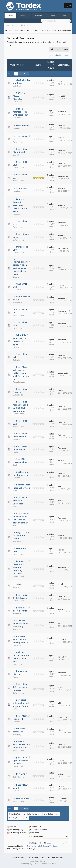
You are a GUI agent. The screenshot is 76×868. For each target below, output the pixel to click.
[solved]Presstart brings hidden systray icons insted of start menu (22, 268)
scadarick (19, 630)
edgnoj (18, 735)
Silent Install (22, 189)
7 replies (51, 204)
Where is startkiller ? (19, 730)
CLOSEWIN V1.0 (20, 286)
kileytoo (18, 118)
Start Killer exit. (20, 356)
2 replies (51, 355)
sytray (19, 584)
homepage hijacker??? (20, 673)
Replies (51, 62)
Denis (17, 791)
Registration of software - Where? (21, 536)
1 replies (51, 111)
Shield (18, 491)
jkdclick (61, 550)
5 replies (51, 175)
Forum (10, 16)
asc (69, 65)
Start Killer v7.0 (20, 138)
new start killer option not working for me (21, 703)
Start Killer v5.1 (20, 176)
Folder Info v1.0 (20, 550)
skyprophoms (63, 311)
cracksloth (19, 766)
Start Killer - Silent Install (21, 151)
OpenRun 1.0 (22, 799)
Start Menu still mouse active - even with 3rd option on (21, 373)
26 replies (52, 339)
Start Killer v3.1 (20, 311)
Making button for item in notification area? (21, 657)
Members (24, 16)
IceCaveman (20, 777)
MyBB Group (51, 864)
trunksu (18, 614)
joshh (17, 155)
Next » (26, 74)
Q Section (62, 285)
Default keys (22, 126)
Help (64, 16)
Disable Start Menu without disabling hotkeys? (19, 568)
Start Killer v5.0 (20, 223)
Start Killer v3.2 (20, 324)
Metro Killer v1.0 (21, 249)
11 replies (50, 566)
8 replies (51, 759)
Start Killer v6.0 (20, 164)
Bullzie (18, 191)
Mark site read (64, 31)
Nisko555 (19, 102)
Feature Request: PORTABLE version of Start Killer (21, 206)
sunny (60, 138)
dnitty (17, 128)
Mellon (18, 440)
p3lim (17, 465)
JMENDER (19, 290)
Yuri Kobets (62, 126)
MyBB (32, 864)
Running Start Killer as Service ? (22, 486)
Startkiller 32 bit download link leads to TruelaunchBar (21, 518)
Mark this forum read (59, 55)
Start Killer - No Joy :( (21, 391)
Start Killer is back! (21, 236)
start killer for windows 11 (22, 82)
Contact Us (18, 858)
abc (17, 452)
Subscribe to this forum (59, 49)
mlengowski (20, 576)
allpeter (18, 478)
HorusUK (61, 657)
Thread (12, 65)
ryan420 (18, 664)
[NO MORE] (22, 774)
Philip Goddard (64, 248)
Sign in (68, 6)
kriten (17, 526)
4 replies (50, 187)
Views (51, 68)
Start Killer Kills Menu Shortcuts (20, 501)
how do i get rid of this (20, 609)
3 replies (51, 247)
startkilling (62, 584)
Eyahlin (18, 214)
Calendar (39, 16)
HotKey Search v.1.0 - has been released (21, 745)
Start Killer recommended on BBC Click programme (20, 407)
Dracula (18, 645)
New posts (10, 25)
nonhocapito (20, 382)
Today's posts (24, 25)
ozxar (17, 587)
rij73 (17, 709)
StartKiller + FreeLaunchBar (21, 461)
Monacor (19, 303)
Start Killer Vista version (20, 435)
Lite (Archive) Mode (36, 858)
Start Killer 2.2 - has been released (20, 687)
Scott (17, 347)
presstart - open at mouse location (21, 761)
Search (52, 16)
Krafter (18, 360)
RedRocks (19, 395)
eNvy (45, 861)
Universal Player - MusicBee (19, 96)
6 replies (51, 472)
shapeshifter (62, 718)
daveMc (18, 542)
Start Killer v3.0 (20, 422)
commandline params (21, 298)
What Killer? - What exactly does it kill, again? (21, 340)
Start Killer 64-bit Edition (20, 597)
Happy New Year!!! (20, 787)
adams (60, 205)
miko (17, 277)
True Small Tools (32, 31)
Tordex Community (15, 31)
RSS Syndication (56, 858)
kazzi (60, 687)
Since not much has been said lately (20, 624)
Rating (38, 65)
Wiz (17, 507)
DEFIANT (19, 86)
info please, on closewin (20, 448)
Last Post (62, 65)
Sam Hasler (19, 414)
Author (20, 65)
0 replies (50, 80)
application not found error (21, 474)
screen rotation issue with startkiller (20, 112)
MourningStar (63, 176)
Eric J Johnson (63, 799)
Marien (18, 722)
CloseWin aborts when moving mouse (20, 640)
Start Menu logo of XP (20, 718)
